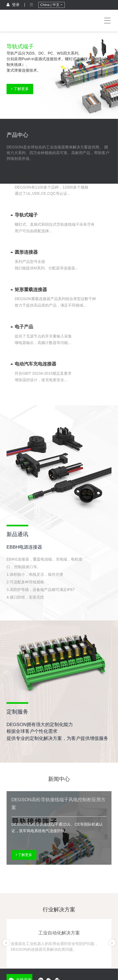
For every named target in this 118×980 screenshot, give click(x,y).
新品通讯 (17, 534)
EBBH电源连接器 (24, 547)
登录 (13, 5)
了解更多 (20, 89)
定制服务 (17, 712)
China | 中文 (51, 5)
